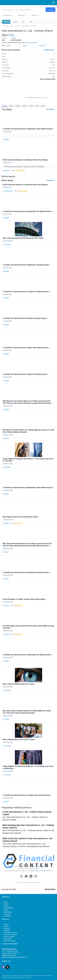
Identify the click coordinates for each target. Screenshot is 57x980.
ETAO (10, 35)
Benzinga (7, 139)
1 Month (18, 106)
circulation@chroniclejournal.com (17, 957)
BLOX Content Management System (15, 977)
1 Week (11, 106)
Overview (6, 26)
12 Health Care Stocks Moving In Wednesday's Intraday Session (27, 265)
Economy (16, 523)
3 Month (25, 106)
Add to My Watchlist (31, 43)
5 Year (43, 106)
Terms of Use (42, 976)
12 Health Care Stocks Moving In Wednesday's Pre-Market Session (28, 211)
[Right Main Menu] (53, 2)
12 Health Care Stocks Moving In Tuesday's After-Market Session (27, 795)
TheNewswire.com (9, 191)
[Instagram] (36, 876)
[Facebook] (26, 876)
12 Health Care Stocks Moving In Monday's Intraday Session (25, 318)
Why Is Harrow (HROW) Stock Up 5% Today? (19, 684)
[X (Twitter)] (21, 876)
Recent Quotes (7, 15)
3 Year (37, 106)
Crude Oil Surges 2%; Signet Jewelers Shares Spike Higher (25, 599)
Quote (8, 46)
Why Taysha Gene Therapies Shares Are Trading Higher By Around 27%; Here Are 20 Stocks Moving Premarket (27, 712)
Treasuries (33, 26)
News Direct (7, 170)
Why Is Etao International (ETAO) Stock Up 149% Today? (24, 238)
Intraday (5, 106)
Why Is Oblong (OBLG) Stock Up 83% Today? (20, 740)
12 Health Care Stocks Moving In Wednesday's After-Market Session (28, 129)
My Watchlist (21, 15)
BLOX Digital (28, 977)
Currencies (18, 26)
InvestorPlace (8, 245)
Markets (6, 22)
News (12, 26)
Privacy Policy (34, 871)
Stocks (15, 22)
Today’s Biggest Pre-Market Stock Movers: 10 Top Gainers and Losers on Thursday (28, 460)
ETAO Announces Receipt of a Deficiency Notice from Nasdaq (25, 160)
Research (42, 46)
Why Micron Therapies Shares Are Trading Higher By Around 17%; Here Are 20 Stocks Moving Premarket (28, 431)
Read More (50, 180)
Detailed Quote (49, 50)
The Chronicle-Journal (14, 976)
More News (50, 109)
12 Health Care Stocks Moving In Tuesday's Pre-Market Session (27, 292)
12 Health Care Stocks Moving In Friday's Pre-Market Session (26, 374)
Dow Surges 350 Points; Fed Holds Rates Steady (21, 517)
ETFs (23, 22)
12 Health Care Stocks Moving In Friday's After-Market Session (26, 348)
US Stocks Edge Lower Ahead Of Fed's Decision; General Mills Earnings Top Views (28, 627)
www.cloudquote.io (43, 866)
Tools (31, 22)
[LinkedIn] (31, 876)
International (26, 26)
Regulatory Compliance (20, 170)
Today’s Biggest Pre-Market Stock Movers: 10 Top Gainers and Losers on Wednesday (28, 767)
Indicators (34, 15)
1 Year (31, 106)
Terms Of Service (47, 871)
